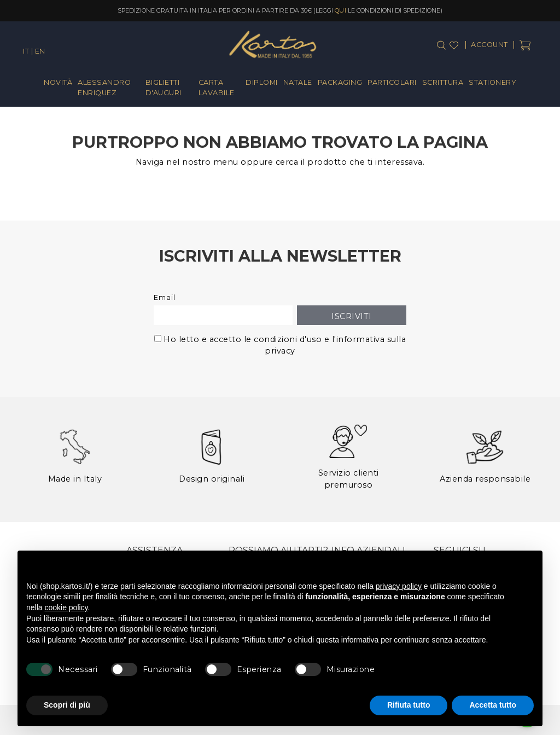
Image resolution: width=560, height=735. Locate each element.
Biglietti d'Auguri (164, 88)
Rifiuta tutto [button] (409, 705)
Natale (298, 82)
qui (341, 10)
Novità (58, 82)
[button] (528, 568)
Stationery (492, 82)
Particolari (392, 82)
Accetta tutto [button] (493, 705)
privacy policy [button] (399, 586)
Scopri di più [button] (67, 705)
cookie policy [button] (66, 607)
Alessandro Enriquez (104, 88)
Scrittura (443, 82)
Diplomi (262, 82)
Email (165, 297)
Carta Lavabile (217, 88)
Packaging (340, 82)
